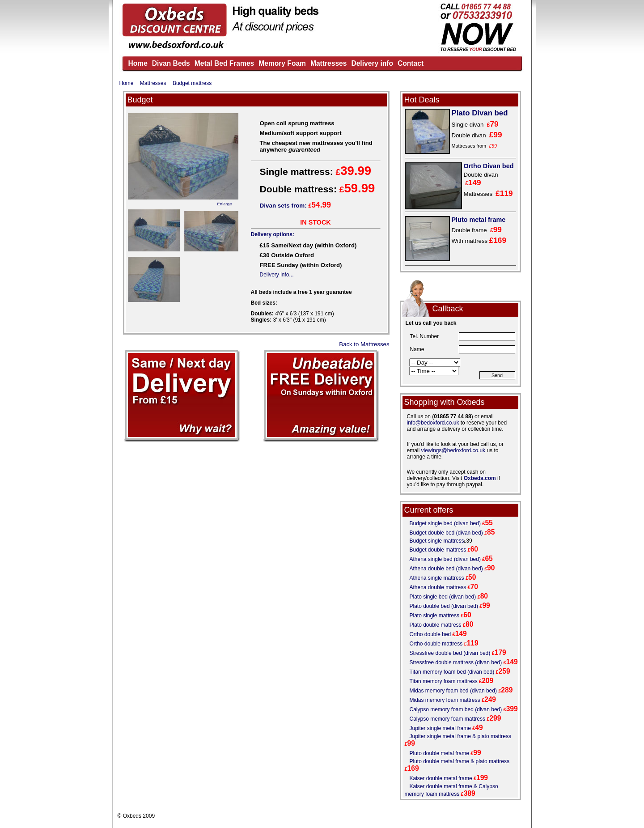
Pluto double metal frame (439, 753)
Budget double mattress (438, 550)
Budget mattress (192, 83)
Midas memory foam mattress (445, 700)
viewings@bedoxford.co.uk (453, 450)
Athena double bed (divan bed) (446, 569)
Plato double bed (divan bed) (444, 606)
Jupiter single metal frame (440, 728)
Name (417, 349)
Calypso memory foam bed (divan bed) (456, 709)
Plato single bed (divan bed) (443, 597)
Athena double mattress (438, 587)
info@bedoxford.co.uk (433, 423)
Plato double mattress (436, 625)
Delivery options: (273, 234)
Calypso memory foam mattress (447, 719)
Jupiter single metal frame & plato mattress (460, 736)
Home (127, 83)
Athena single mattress (437, 578)
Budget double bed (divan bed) (446, 533)
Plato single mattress (434, 616)
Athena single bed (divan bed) (445, 559)
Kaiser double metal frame (441, 778)
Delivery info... (277, 275)
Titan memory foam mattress (444, 681)
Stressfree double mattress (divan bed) (456, 662)
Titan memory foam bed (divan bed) (452, 672)
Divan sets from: (296, 206)
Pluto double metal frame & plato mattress (460, 761)
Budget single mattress (437, 541)
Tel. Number (425, 336)
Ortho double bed (430, 634)
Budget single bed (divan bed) (445, 523)
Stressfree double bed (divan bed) (450, 653)
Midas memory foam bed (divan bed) (453, 691)
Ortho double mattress (436, 644)
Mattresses (153, 83)
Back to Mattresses (364, 344)
